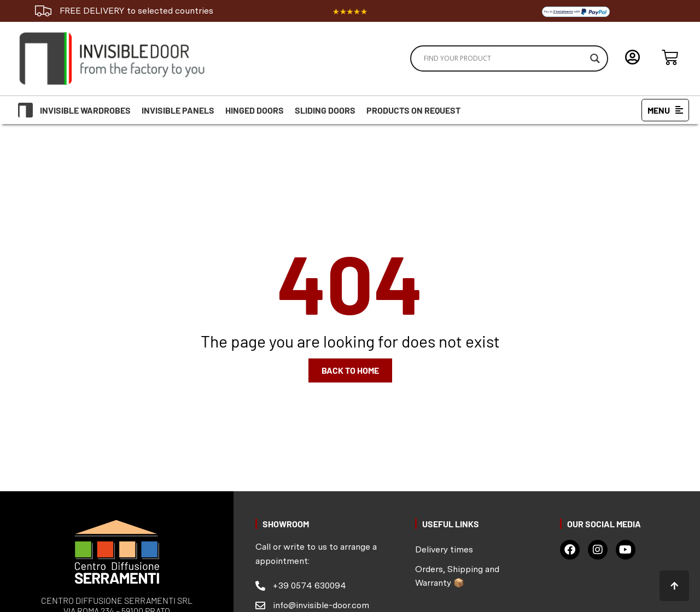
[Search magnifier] (595, 58)
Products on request (413, 110)
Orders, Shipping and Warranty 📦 (457, 576)
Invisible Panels (178, 110)
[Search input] (504, 58)
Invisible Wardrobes (85, 110)
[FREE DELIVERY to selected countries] (43, 11)
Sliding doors (325, 110)
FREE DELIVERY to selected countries (136, 11)
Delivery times (444, 549)
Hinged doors (255, 110)
